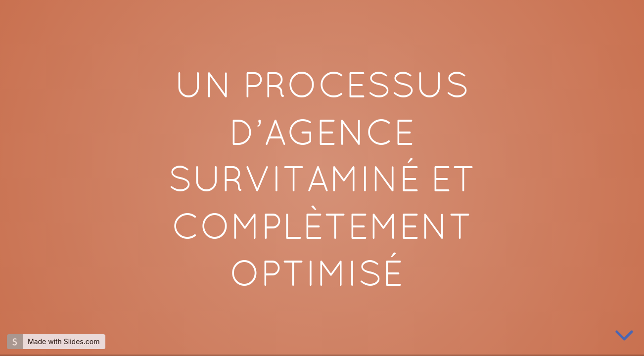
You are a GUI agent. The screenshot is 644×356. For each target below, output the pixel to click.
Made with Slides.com (64, 341)
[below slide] (624, 336)
